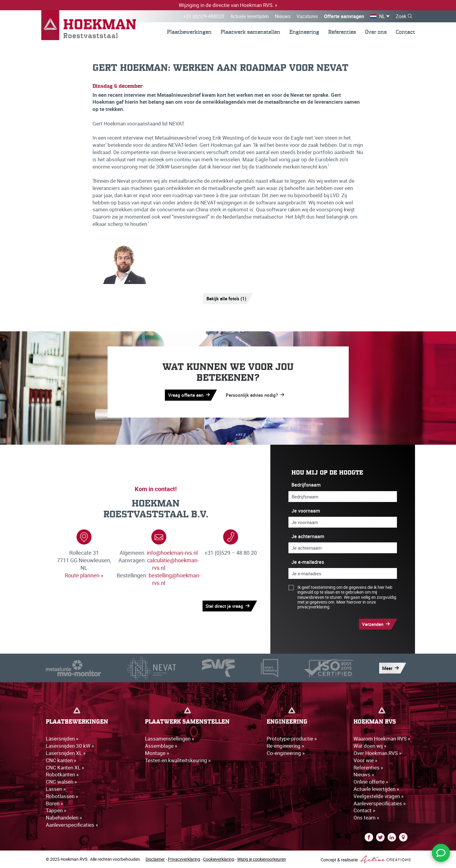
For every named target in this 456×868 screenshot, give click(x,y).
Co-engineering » (286, 753)
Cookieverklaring (219, 859)
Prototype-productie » (292, 739)
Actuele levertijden (250, 16)
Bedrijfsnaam (306, 485)
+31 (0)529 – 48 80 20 (231, 553)
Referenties (342, 32)
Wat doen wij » (370, 746)
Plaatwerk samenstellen (250, 32)
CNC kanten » (61, 760)
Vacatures (307, 16)
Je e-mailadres (308, 562)
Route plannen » (84, 575)
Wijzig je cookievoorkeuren (262, 859)
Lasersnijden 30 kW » (70, 746)
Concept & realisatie (366, 859)
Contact (405, 32)
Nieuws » (364, 774)
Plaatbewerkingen (189, 32)
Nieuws (283, 16)
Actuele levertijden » (376, 789)
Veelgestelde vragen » (379, 796)
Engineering (304, 32)
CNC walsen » (61, 782)
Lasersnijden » (62, 739)
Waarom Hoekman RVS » (382, 739)
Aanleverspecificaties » (72, 825)
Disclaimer (155, 859)
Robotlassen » (62, 796)
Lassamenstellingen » (170, 739)
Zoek (401, 16)
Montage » (157, 753)
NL (382, 16)
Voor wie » (365, 760)
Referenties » (368, 767)
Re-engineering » (285, 746)
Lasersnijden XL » (66, 753)
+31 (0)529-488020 (204, 16)
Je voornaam (306, 511)
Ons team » (366, 817)
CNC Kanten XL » (65, 767)
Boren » (54, 803)
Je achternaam (308, 537)
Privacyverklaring (184, 859)
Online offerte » (371, 782)
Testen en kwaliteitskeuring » (178, 760)
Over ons (376, 32)
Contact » (364, 810)
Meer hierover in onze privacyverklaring (337, 604)
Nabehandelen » (64, 817)
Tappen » (56, 810)
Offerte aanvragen (344, 16)
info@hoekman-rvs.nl (172, 553)
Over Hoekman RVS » (377, 753)
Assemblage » (161, 746)
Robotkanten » (62, 774)
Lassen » (56, 789)
